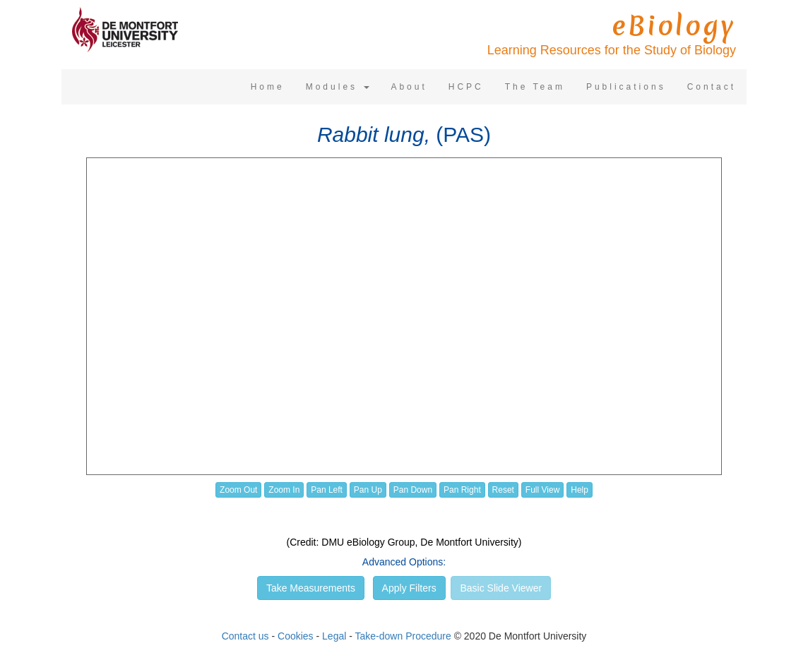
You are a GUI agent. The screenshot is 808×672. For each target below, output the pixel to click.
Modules (338, 87)
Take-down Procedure (403, 636)
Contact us (245, 636)
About (409, 87)
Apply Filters (409, 588)
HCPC (466, 87)
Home (268, 87)
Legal (334, 636)
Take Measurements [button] (311, 588)
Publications (626, 87)
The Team (535, 87)
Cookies (296, 636)
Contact (712, 87)
